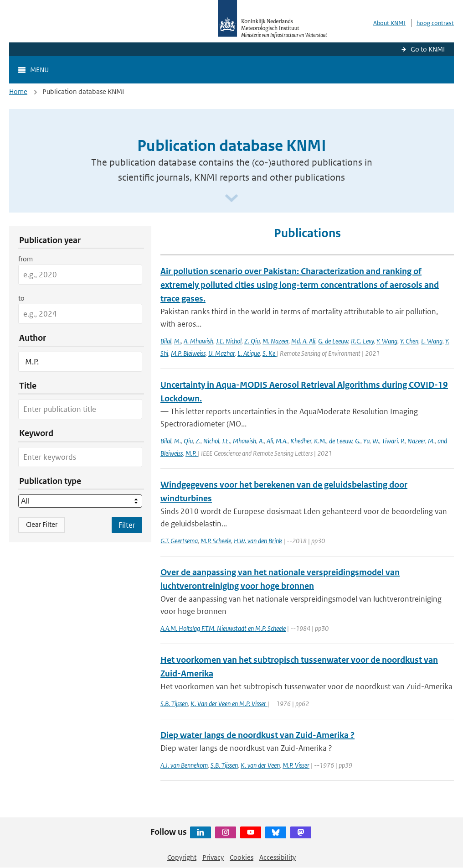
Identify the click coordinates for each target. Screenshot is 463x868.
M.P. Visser (296, 765)
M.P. (192, 453)
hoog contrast (435, 23)
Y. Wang (387, 341)
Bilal (166, 341)
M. (177, 341)
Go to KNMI (428, 49)
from (26, 259)
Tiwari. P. (393, 441)
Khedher (301, 441)
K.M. (320, 441)
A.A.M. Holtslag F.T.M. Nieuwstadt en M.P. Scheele (223, 628)
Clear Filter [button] (42, 524)
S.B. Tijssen (174, 704)
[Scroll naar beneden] (231, 199)
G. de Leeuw (333, 341)
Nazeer (416, 441)
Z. (198, 441)
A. (261, 441)
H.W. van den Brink (258, 541)
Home (18, 91)
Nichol (211, 441)
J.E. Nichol (229, 341)
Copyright (182, 857)
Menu (39, 70)
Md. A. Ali (303, 341)
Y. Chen (409, 341)
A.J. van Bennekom (184, 765)
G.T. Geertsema (179, 541)
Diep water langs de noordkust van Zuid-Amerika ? (257, 735)
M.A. (282, 441)
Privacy (213, 857)
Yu (366, 441)
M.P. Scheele (216, 541)
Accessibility (278, 857)
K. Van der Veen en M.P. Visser (229, 704)
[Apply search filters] (127, 525)
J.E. (226, 441)
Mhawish (244, 441)
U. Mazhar (221, 353)
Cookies (242, 857)
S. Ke (270, 353)
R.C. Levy (362, 341)
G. (358, 441)
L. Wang (432, 341)
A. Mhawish (198, 341)
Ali (270, 441)
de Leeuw (341, 441)
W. (376, 441)
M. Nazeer (275, 341)
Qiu (188, 441)
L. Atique (249, 353)
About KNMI (389, 23)
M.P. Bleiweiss (188, 353)
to (21, 298)
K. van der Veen (260, 765)
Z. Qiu (252, 341)
